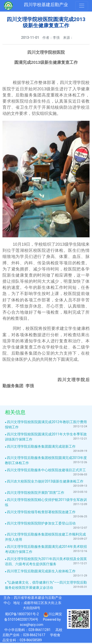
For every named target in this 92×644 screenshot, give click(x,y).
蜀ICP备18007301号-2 (22, 614)
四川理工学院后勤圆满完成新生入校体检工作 (41, 571)
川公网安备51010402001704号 (33, 617)
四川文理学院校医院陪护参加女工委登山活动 (41, 523)
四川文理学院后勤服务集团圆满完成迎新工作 (41, 446)
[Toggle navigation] (82, 6)
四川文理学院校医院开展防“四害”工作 (36, 493)
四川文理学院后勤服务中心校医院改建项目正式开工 (46, 470)
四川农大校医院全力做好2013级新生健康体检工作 (45, 481)
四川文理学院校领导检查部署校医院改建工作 (41, 512)
